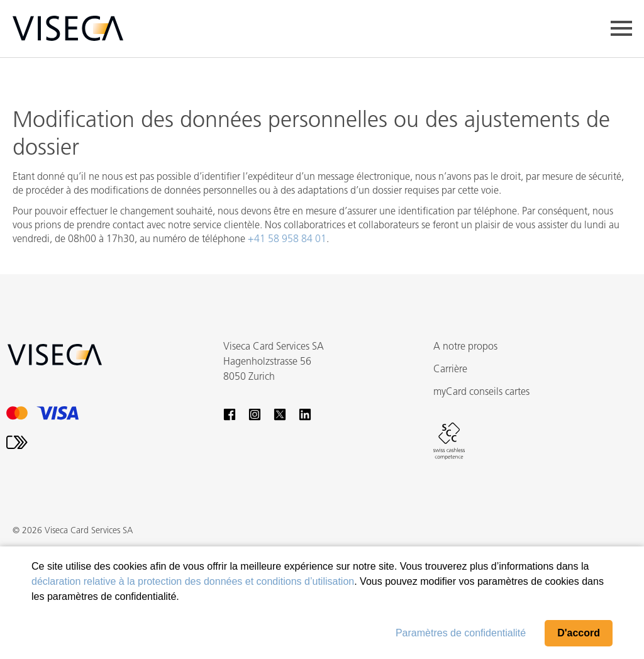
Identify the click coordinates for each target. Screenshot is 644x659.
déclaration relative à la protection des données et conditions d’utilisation (193, 581)
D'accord (579, 633)
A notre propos (465, 347)
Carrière (450, 370)
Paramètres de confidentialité (461, 633)
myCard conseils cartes (481, 392)
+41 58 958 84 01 (287, 240)
